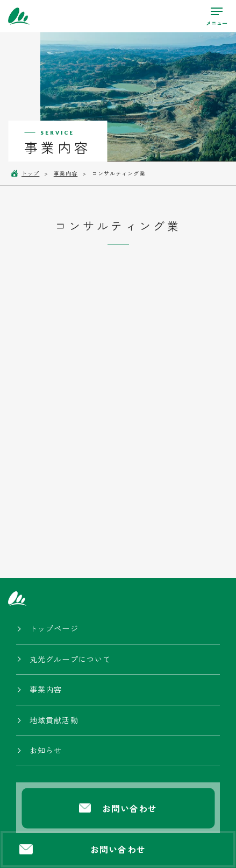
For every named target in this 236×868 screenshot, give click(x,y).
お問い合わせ (83, 849)
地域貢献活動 (54, 720)
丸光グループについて (70, 659)
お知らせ (46, 750)
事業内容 (46, 689)
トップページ (54, 628)
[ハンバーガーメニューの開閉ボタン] (217, 16)
